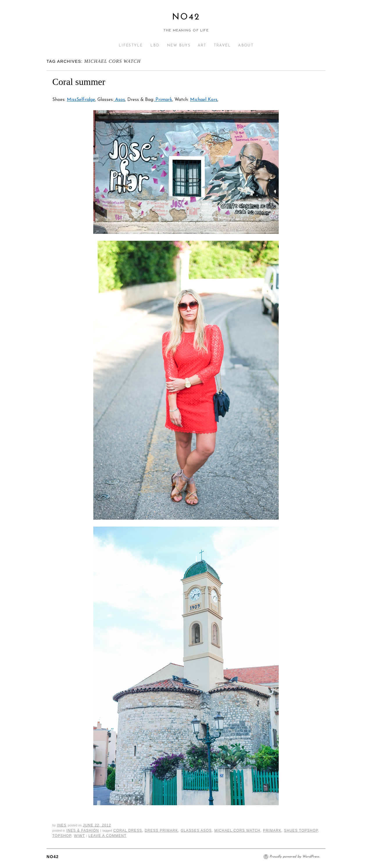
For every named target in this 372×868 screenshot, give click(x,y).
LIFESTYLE (131, 46)
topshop (62, 836)
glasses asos (196, 830)
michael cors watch (237, 830)
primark (272, 830)
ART (202, 46)
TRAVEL (222, 46)
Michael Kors (204, 100)
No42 (186, 17)
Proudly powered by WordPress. (295, 857)
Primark (163, 100)
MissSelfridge (81, 100)
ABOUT (246, 46)
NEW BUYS (179, 46)
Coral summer (79, 82)
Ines (62, 825)
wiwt (79, 836)
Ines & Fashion (83, 830)
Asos (119, 100)
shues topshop (301, 830)
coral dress (128, 830)
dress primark (161, 830)
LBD (155, 46)
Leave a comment (107, 836)
